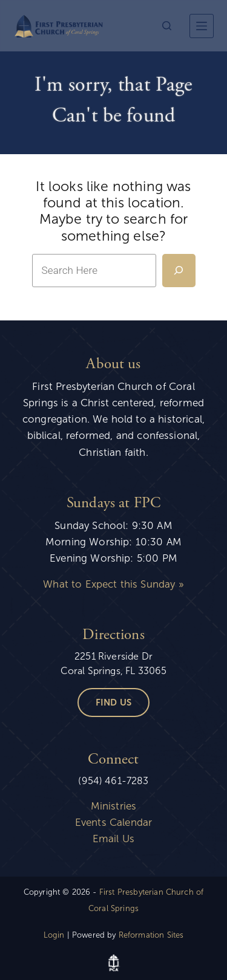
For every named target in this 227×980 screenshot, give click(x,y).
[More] (202, 26)
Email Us (113, 839)
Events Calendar (113, 823)
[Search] (167, 26)
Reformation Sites (151, 935)
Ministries (114, 806)
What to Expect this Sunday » (113, 584)
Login (54, 935)
